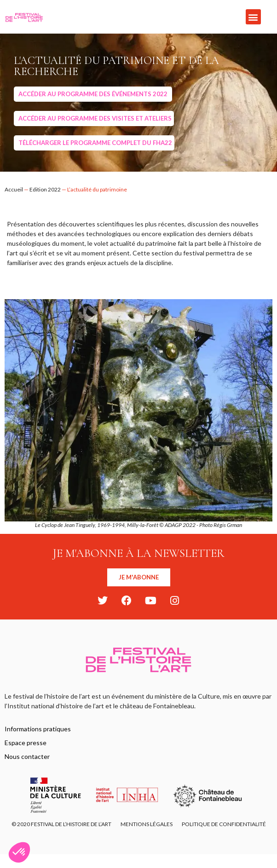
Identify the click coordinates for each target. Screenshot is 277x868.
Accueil (14, 189)
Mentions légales (147, 824)
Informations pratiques (38, 729)
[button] (253, 17)
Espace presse (26, 743)
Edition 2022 (45, 189)
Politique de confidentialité (224, 824)
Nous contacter (27, 756)
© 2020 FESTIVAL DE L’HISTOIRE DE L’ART (61, 824)
